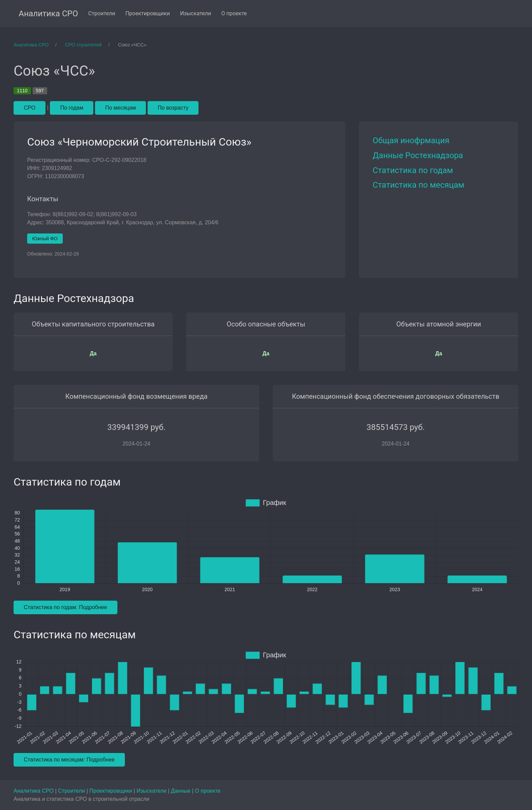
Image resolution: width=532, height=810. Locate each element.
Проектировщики (111, 791)
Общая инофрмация (411, 140)
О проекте (207, 791)
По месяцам (120, 108)
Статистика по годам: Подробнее (65, 607)
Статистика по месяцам (418, 185)
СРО (30, 108)
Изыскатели (152, 791)
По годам (72, 108)
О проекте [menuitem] (234, 13)
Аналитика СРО (34, 791)
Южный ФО (45, 239)
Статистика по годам (413, 170)
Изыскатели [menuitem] (196, 13)
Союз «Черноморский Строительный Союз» (139, 142)
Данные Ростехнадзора (418, 155)
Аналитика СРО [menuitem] (48, 14)
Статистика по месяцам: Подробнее (69, 760)
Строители (72, 791)
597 (40, 91)
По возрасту (173, 108)
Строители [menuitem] (102, 13)
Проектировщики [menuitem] (147, 13)
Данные (182, 791)
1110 (22, 91)
